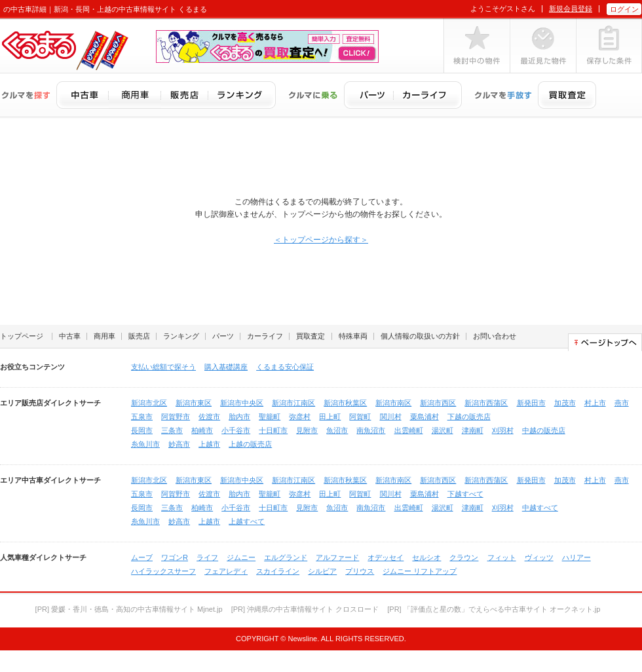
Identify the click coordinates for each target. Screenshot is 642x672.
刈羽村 (503, 430)
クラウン (464, 557)
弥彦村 (300, 417)
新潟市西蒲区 (486, 403)
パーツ (223, 336)
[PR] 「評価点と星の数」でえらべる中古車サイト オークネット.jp (494, 609)
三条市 (172, 430)
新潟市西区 (438, 403)
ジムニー (241, 557)
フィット (502, 557)
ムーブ (142, 557)
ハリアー (576, 557)
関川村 (391, 417)
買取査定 (311, 336)
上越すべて (247, 521)
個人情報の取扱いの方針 (420, 336)
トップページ (22, 336)
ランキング (181, 336)
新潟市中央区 (242, 403)
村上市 (595, 403)
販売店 (139, 336)
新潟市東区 (194, 403)
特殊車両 (353, 336)
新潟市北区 (149, 403)
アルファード (337, 557)
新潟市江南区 (293, 403)
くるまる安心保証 (285, 367)
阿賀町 (360, 417)
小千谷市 (236, 430)
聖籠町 (270, 417)
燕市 (622, 403)
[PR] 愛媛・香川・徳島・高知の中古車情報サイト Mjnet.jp (129, 609)
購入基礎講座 (226, 367)
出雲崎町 (409, 430)
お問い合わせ (495, 336)
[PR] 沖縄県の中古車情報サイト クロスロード (305, 609)
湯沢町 (443, 430)
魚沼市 (337, 430)
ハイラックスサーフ (163, 571)
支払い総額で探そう (163, 367)
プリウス (360, 571)
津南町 (473, 430)
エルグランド (286, 557)
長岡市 (142, 430)
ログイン (624, 9)
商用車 (104, 336)
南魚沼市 (371, 430)
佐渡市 (209, 417)
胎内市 (239, 417)
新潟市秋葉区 (345, 403)
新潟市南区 (393, 403)
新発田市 (531, 403)
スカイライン (278, 571)
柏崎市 (202, 430)
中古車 (70, 336)
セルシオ (426, 557)
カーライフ (265, 336)
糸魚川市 (145, 444)
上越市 (209, 444)
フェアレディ (226, 571)
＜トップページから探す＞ (321, 240)
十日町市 (273, 430)
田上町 (330, 417)
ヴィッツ (539, 557)
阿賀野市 (176, 417)
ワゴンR (175, 557)
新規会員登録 (571, 9)
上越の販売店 (250, 444)
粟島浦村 (425, 417)
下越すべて (465, 494)
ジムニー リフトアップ (420, 571)
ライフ (207, 557)
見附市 (307, 430)
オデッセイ (386, 557)
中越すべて (540, 508)
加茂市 (565, 403)
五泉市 (142, 417)
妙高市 (179, 444)
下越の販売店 (469, 417)
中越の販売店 (544, 430)
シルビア (322, 571)
